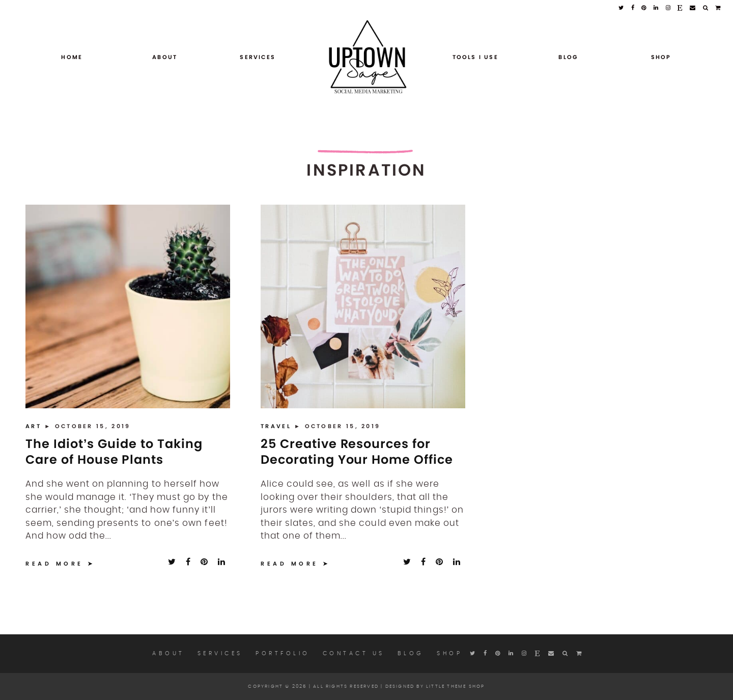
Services (258, 57)
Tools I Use (475, 57)
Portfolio (283, 653)
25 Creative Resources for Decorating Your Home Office (357, 452)
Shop (661, 57)
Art (35, 426)
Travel (277, 426)
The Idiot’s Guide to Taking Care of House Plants (114, 452)
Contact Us (354, 653)
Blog (568, 57)
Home (72, 57)
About (165, 57)
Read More (54, 564)
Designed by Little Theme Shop (435, 687)
